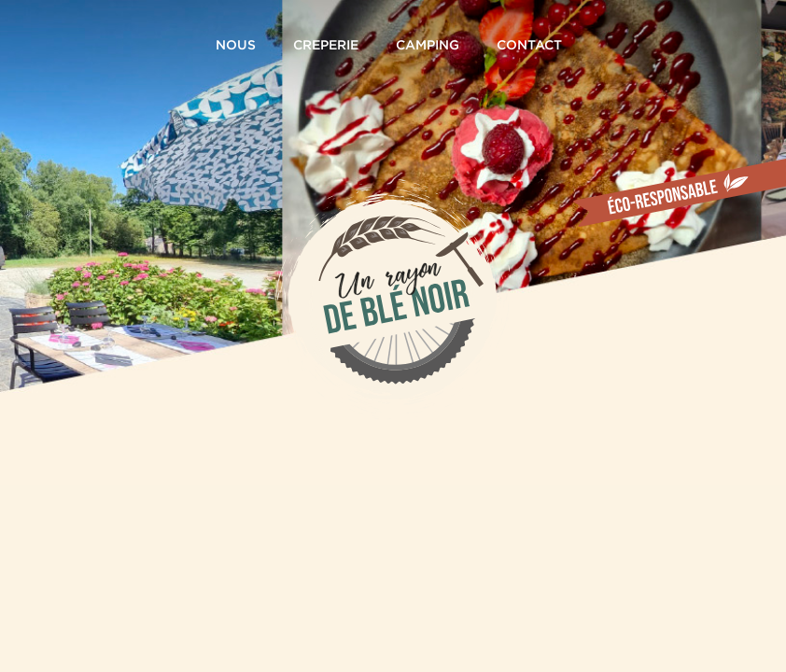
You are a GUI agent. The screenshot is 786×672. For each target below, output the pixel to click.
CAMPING (428, 57)
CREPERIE (326, 57)
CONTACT (529, 57)
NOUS (236, 57)
